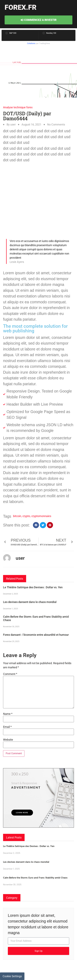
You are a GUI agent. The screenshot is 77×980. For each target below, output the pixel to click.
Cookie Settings (12, 976)
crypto (26, 516)
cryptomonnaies (41, 516)
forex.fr (21, 7)
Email (7, 727)
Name (8, 714)
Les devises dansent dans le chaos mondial (30, 602)
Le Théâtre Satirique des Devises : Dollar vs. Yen (33, 587)
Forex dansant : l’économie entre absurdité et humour (36, 635)
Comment (10, 674)
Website (8, 740)
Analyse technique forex (18, 107)
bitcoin (17, 516)
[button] (36, 525)
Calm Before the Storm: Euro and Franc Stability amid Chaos (35, 878)
